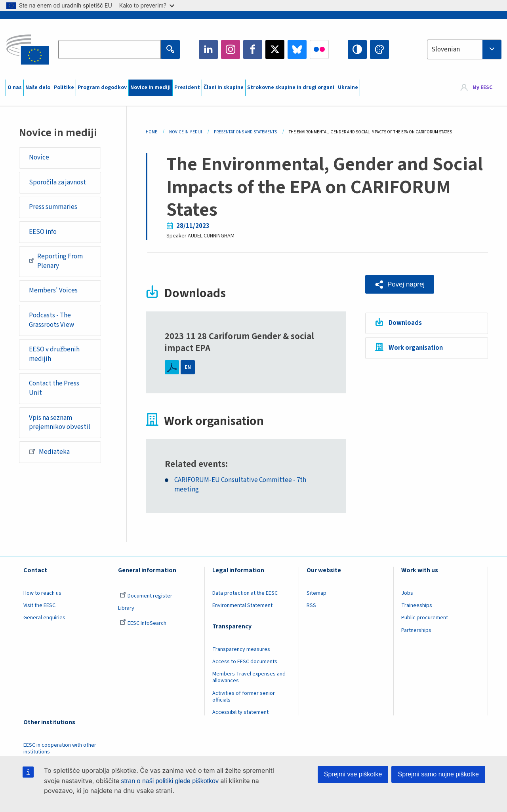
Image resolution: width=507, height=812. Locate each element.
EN (188, 367)
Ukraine (348, 87)
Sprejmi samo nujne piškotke (438, 774)
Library (126, 608)
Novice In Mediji (186, 132)
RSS (311, 605)
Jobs (407, 593)
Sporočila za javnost (57, 182)
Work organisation (416, 348)
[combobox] (464, 49)
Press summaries (53, 207)
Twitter (275, 49)
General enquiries (44, 618)
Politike (64, 87)
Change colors (379, 49)
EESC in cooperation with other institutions (60, 748)
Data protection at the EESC (245, 593)
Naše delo (38, 87)
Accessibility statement (240, 712)
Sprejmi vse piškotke (353, 774)
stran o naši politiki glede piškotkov (170, 781)
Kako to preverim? (147, 5)
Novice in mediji (151, 87)
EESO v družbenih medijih (54, 354)
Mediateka (49, 452)
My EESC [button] (482, 88)
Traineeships (417, 605)
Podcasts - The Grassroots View (51, 320)
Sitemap (316, 593)
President (187, 87)
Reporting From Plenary (56, 261)
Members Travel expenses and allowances (249, 677)
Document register (146, 596)
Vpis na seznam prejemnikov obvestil (60, 423)
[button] (400, 284)
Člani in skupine (224, 87)
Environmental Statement (242, 605)
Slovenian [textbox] (446, 49)
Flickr (319, 49)
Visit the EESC (39, 605)
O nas (15, 87)
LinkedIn (208, 49)
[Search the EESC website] (109, 49)
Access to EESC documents (245, 662)
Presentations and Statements (245, 132)
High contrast (357, 49)
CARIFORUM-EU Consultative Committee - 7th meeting (240, 485)
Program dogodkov (102, 87)
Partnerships (416, 630)
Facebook (253, 49)
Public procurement (425, 618)
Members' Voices (53, 290)
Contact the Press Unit (54, 388)
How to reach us (42, 593)
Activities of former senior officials (244, 697)
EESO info (43, 232)
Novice (39, 157)
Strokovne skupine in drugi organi (291, 87)
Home (152, 132)
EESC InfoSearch (143, 623)
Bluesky (297, 49)
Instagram (231, 49)
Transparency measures (241, 649)
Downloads (405, 323)
